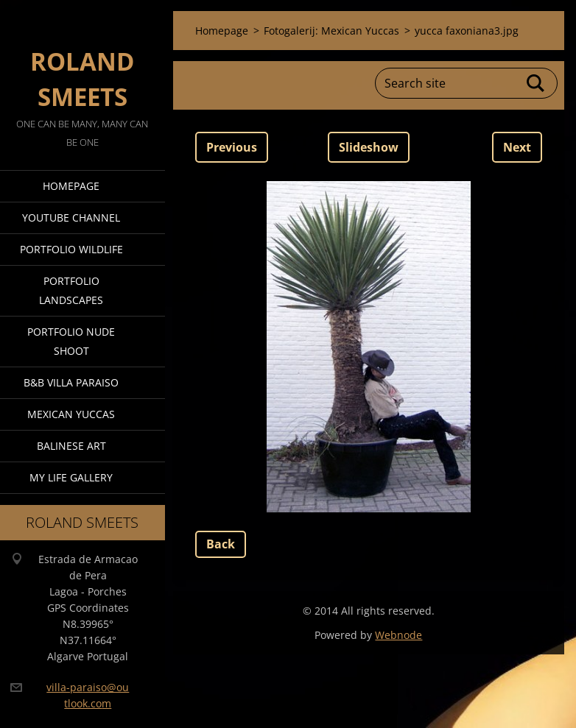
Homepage (71, 186)
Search (536, 83)
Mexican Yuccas (71, 414)
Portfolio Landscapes (71, 290)
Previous (232, 147)
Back (221, 544)
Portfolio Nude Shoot (71, 341)
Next (517, 147)
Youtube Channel (71, 218)
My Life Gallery (71, 477)
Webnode (398, 635)
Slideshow (369, 147)
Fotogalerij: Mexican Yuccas (331, 31)
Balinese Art (71, 446)
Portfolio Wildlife (71, 249)
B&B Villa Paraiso (71, 382)
